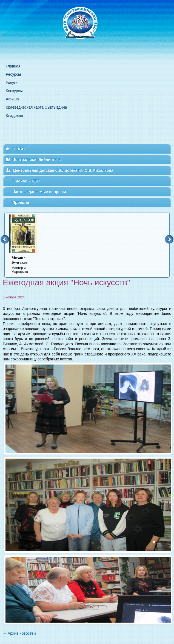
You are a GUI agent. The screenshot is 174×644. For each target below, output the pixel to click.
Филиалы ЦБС (26, 181)
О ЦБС (18, 149)
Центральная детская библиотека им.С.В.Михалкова (63, 170)
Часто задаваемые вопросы (39, 192)
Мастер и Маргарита (26, 265)
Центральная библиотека (36, 160)
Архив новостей (22, 633)
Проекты (21, 202)
